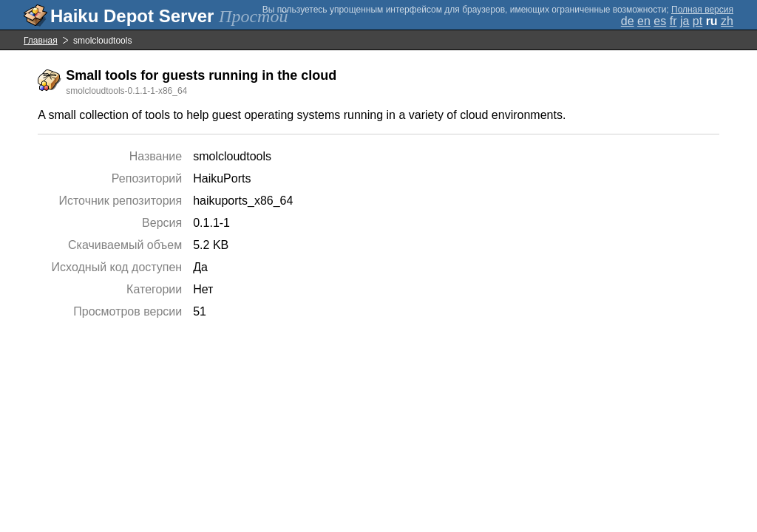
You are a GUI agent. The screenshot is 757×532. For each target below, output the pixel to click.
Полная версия (702, 10)
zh (727, 21)
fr (673, 21)
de (628, 21)
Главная (41, 41)
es (660, 21)
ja (685, 21)
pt (697, 21)
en (644, 21)
